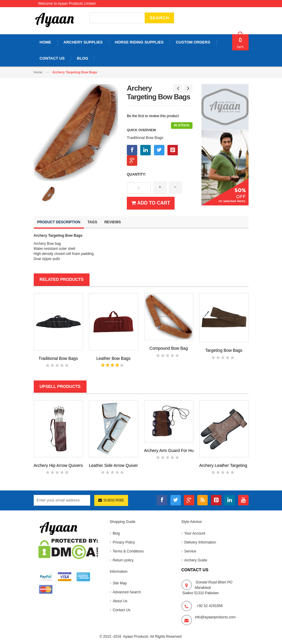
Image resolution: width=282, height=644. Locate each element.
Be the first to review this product (153, 116)
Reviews (113, 222)
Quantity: (136, 174)
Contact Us (122, 610)
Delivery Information (200, 542)
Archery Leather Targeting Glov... (230, 465)
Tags (92, 222)
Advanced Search (127, 592)
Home (38, 72)
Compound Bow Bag (169, 348)
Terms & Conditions (128, 551)
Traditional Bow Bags (58, 358)
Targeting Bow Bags (224, 350)
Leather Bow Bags (113, 358)
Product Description (59, 222)
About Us (120, 601)
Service (190, 551)
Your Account (195, 533)
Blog (116, 533)
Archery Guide (196, 560)
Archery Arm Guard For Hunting (174, 451)
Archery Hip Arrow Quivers (58, 465)
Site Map (120, 583)
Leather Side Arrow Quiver (113, 465)
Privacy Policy (124, 542)
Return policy (123, 560)
